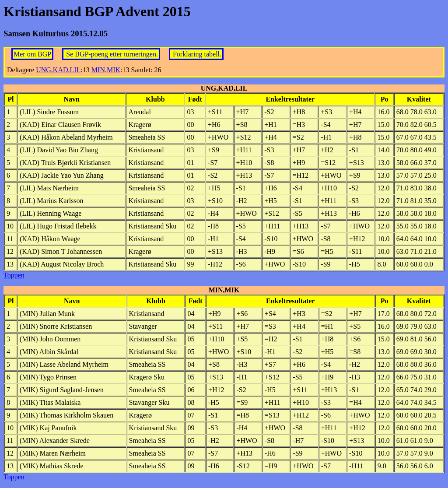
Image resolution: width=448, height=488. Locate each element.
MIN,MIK (106, 70)
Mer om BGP (32, 54)
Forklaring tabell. (197, 54)
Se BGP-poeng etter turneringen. (112, 54)
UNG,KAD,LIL (58, 70)
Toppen (14, 275)
